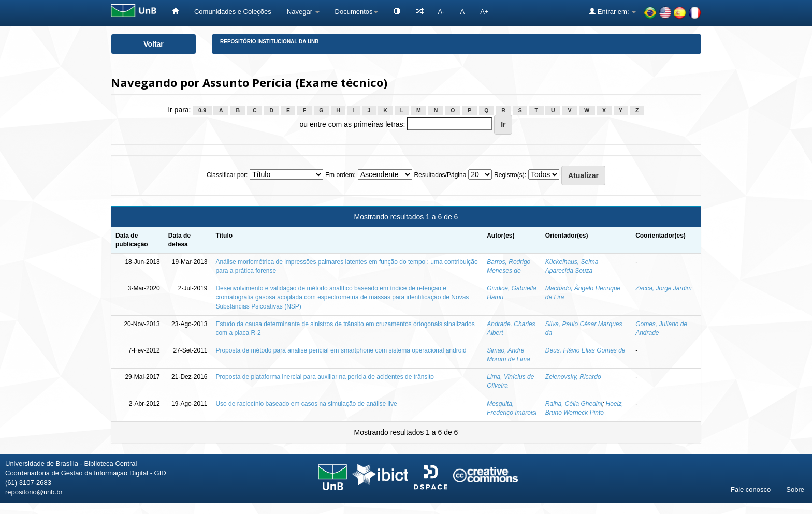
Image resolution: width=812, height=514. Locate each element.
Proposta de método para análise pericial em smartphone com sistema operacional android (341, 350)
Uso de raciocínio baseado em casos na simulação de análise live (306, 404)
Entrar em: (612, 11)
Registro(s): (510, 175)
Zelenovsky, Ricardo (573, 377)
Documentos (357, 12)
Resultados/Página (440, 175)
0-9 (202, 110)
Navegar (303, 12)
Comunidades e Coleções (233, 12)
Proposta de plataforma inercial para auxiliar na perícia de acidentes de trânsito (325, 377)
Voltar (154, 44)
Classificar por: (227, 175)
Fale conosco (751, 489)
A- (441, 12)
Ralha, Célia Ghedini (574, 404)
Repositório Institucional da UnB (270, 42)
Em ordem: (340, 175)
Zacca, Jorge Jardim (664, 288)
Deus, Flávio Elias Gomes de (585, 350)
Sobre (795, 489)
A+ (484, 12)
